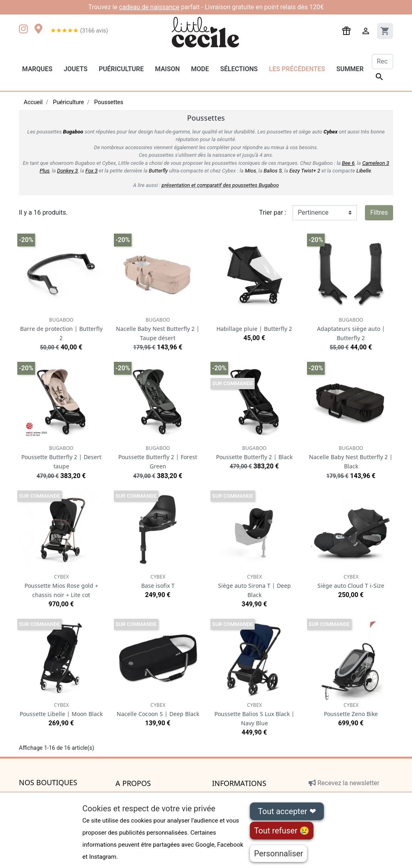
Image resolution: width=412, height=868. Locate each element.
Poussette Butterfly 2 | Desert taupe (61, 457)
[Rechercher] (382, 62)
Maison (167, 69)
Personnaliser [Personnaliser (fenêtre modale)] (278, 854)
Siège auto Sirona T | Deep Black (254, 586)
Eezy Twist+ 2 (305, 171)
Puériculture (121, 69)
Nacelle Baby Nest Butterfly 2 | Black (351, 457)
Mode (200, 69)
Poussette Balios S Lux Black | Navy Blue (254, 714)
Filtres (379, 212)
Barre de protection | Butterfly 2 (61, 329)
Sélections (239, 69)
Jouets (75, 69)
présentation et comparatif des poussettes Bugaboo (220, 185)
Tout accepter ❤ (287, 811)
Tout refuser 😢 (282, 831)
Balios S (273, 171)
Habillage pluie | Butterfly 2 (254, 329)
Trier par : (273, 212)
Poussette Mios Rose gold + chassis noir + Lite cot (61, 586)
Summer (350, 69)
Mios (251, 171)
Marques (37, 69)
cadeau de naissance (149, 7)
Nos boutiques (48, 783)
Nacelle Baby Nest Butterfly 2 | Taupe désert (158, 329)
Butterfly (158, 171)
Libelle (364, 171)
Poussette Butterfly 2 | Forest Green (158, 457)
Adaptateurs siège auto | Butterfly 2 (351, 329)
